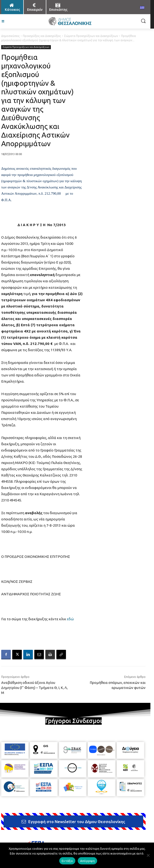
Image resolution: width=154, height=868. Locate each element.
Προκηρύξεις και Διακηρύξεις (42, 36)
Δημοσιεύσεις (10, 36)
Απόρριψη (87, 861)
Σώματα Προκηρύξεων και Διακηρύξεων (91, 36)
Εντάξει (67, 861)
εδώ (70, 619)
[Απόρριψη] (148, 855)
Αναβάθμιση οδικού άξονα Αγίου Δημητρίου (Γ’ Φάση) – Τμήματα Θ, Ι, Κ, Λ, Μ (34, 688)
